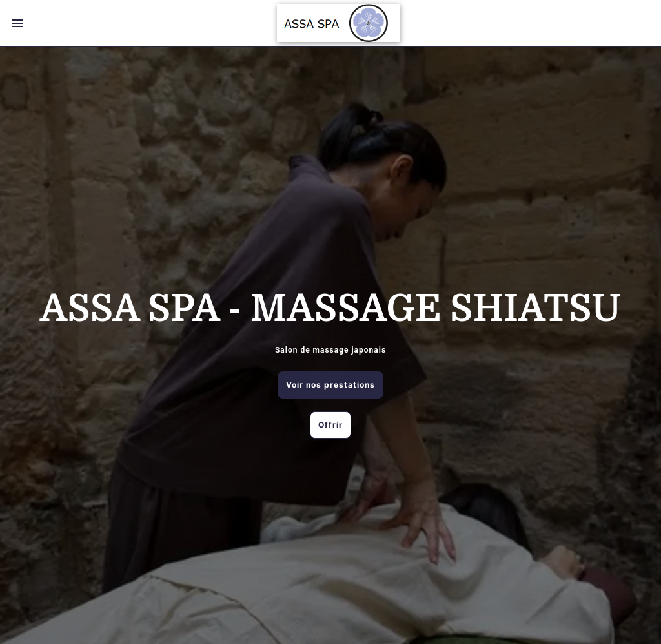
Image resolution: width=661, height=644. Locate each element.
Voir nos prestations (330, 385)
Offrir (330, 425)
